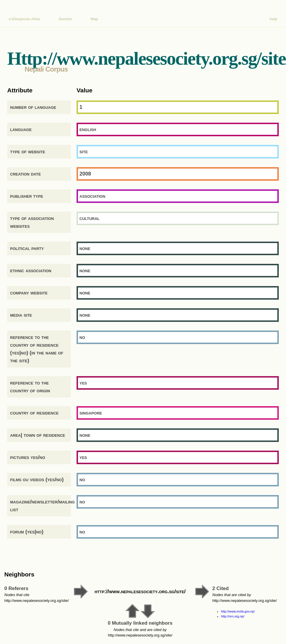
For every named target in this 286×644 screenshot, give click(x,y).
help (273, 19)
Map (94, 19)
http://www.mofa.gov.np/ (238, 611)
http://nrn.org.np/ (233, 616)
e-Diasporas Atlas (24, 19)
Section (65, 19)
